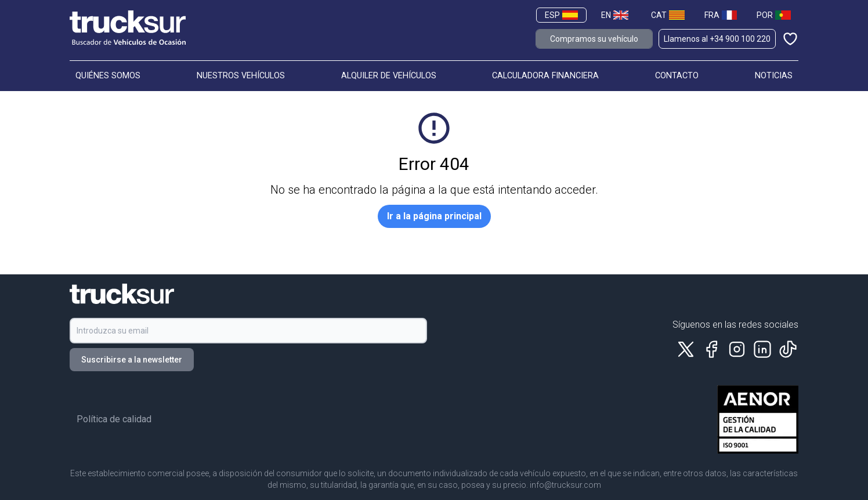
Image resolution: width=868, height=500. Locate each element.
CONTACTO (677, 76)
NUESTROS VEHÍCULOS (241, 76)
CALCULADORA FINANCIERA (545, 76)
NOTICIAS (774, 76)
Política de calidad (114, 419)
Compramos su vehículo (594, 39)
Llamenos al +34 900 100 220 (717, 39)
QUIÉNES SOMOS (108, 76)
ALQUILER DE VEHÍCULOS (389, 76)
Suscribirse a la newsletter (132, 360)
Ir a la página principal (434, 216)
